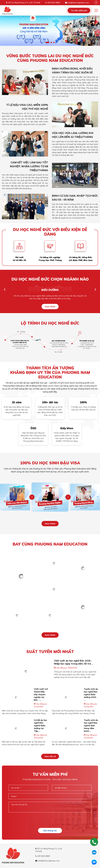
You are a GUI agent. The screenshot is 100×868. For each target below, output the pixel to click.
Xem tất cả (50, 756)
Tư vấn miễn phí (79, 10)
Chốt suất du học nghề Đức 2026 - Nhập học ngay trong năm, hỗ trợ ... (74, 662)
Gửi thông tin (50, 831)
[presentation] (50, 820)
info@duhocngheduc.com (78, 3)
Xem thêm (50, 306)
